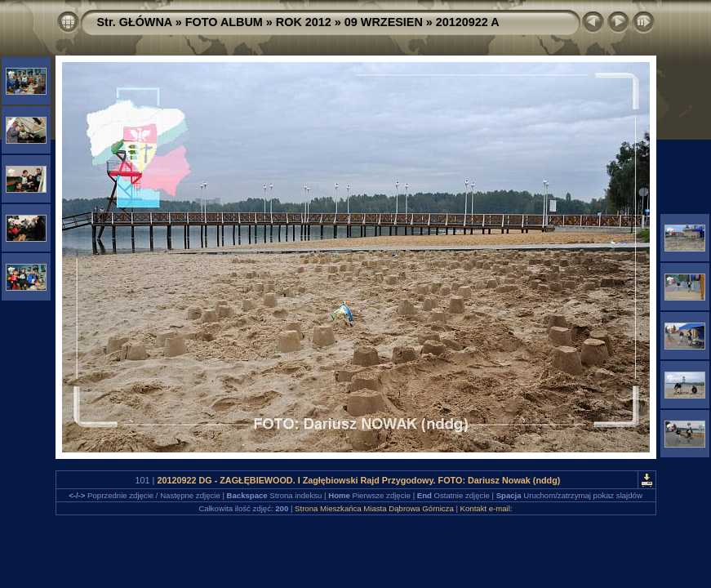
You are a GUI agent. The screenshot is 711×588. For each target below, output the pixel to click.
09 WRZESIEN (384, 22)
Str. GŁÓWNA (135, 22)
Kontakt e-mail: (487, 508)
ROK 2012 (304, 22)
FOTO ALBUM (224, 22)
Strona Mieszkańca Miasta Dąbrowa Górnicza (374, 508)
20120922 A (468, 22)
